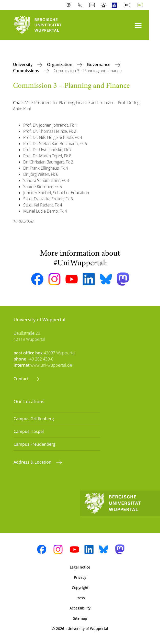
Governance (99, 64)
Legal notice (80, 567)
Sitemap (80, 618)
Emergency (104, 5)
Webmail (93, 5)
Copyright (80, 588)
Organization (60, 64)
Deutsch (128, 5)
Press (80, 598)
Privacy (80, 577)
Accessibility (80, 608)
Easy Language (115, 5)
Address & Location (33, 462)
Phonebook (81, 5)
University (23, 64)
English (141, 5)
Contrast (70, 5)
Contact (22, 379)
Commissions (27, 71)
